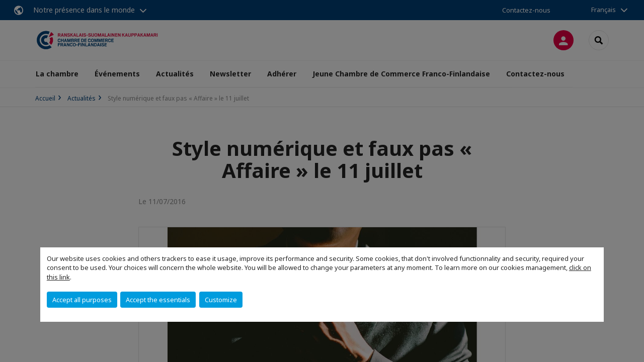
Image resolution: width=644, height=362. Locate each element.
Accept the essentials (158, 300)
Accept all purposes (82, 300)
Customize (221, 300)
